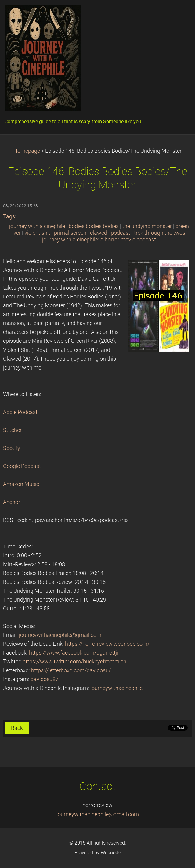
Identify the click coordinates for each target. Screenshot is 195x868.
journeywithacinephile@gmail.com (60, 635)
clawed (99, 233)
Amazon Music (21, 484)
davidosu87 (45, 679)
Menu (178, 14)
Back (17, 728)
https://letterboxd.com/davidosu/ (71, 670)
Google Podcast (22, 466)
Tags (9, 216)
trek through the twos (160, 233)
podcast (121, 233)
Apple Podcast (20, 412)
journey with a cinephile (37, 226)
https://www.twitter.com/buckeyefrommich (74, 662)
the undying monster (147, 226)
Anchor (12, 502)
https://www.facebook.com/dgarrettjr (74, 653)
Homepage (27, 151)
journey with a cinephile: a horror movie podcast (99, 240)
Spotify (12, 448)
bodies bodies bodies (94, 226)
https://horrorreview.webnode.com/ (107, 644)
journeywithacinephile (116, 688)
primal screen (70, 233)
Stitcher (12, 430)
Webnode (111, 853)
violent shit (37, 233)
